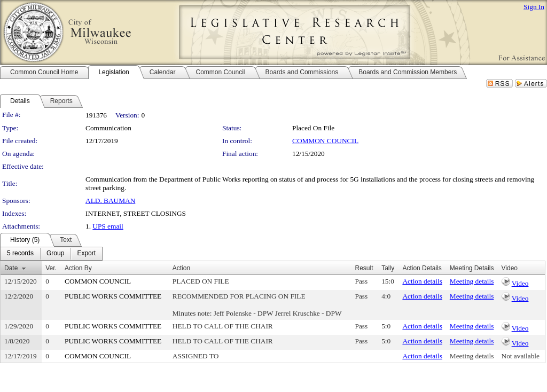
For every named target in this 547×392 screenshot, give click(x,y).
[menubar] (51, 254)
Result (364, 268)
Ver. (51, 268)
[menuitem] (20, 254)
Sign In (534, 7)
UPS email (108, 226)
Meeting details (472, 281)
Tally (388, 268)
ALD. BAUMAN (110, 201)
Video (520, 283)
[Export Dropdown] (86, 254)
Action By (78, 268)
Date (11, 268)
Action (181, 268)
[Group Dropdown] (55, 254)
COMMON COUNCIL (325, 141)
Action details (422, 281)
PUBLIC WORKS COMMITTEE (113, 296)
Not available (521, 356)
